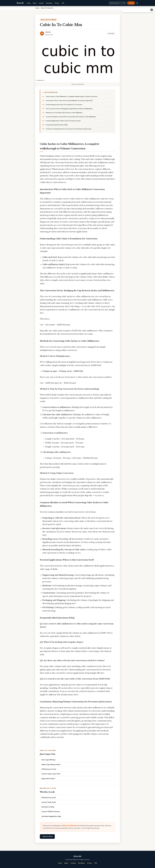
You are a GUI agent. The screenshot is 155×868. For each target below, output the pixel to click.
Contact (41, 3)
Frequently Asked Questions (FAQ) (57, 125)
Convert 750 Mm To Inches (51, 811)
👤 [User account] (137, 3)
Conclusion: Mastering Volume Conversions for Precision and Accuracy (68, 129)
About (35, 3)
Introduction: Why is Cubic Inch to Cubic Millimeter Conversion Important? (69, 101)
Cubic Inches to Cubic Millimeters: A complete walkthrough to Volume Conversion (72, 96)
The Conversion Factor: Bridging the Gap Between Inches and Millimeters (69, 109)
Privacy (57, 3)
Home (29, 3)
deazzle (20, 3)
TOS (63, 3)
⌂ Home (131, 3)
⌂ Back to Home (47, 836)
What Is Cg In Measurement (51, 764)
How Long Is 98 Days (48, 760)
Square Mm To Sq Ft (48, 779)
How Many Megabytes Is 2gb (51, 816)
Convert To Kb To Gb (49, 802)
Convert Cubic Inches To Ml (51, 774)
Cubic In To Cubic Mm (69, 826)
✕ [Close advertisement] (152, 10)
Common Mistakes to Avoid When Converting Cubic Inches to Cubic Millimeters (71, 117)
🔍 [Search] (124, 3)
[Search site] (117, 3)
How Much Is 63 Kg (48, 807)
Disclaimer (49, 3)
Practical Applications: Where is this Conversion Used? (63, 121)
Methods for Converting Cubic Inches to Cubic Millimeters (64, 113)
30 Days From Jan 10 (49, 798)
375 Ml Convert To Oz (49, 769)
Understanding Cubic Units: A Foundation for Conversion (64, 105)
